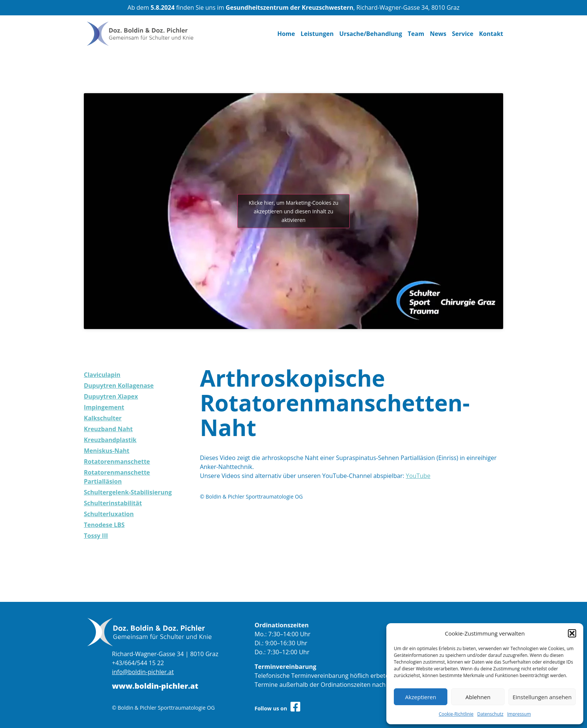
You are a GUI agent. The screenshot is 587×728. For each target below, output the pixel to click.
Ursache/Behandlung (371, 34)
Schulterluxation (109, 514)
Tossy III (96, 536)
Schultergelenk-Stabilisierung (128, 492)
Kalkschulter (103, 418)
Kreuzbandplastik (110, 440)
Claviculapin (102, 375)
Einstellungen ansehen (542, 697)
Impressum (519, 714)
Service (463, 34)
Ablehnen (478, 697)
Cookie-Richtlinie (456, 714)
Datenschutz (490, 714)
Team (416, 34)
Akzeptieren (421, 697)
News (438, 34)
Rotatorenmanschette (117, 462)
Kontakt (491, 34)
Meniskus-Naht (107, 451)
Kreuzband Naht (108, 429)
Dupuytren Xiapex (111, 396)
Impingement (104, 407)
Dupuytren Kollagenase (119, 386)
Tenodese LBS (104, 525)
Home (286, 34)
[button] (572, 633)
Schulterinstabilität (113, 503)
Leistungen (317, 34)
